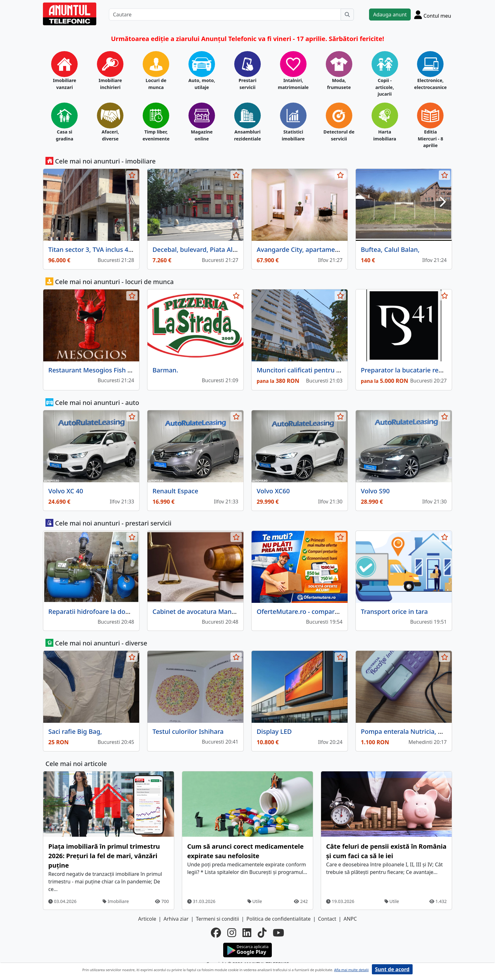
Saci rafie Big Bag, (75, 731)
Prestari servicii (248, 84)
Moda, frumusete (339, 84)
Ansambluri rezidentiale (247, 135)
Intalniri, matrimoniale (293, 84)
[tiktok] (262, 933)
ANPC (350, 919)
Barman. (165, 370)
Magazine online (202, 135)
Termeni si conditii (217, 919)
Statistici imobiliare (293, 135)
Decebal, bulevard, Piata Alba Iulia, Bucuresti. (221, 249)
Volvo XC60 (273, 491)
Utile (255, 901)
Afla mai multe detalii (351, 970)
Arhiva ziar (176, 919)
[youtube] (278, 933)
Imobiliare (116, 901)
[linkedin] (247, 933)
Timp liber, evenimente (156, 135)
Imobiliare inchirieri (110, 84)
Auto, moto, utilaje (202, 84)
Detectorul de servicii (339, 135)
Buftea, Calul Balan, (390, 249)
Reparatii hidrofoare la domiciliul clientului (112, 612)
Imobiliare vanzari (64, 84)
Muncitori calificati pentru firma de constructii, (327, 370)
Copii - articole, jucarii (385, 87)
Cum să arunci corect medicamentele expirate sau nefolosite (245, 851)
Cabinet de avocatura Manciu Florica (207, 612)
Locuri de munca (156, 84)
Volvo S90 (375, 491)
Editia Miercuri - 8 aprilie (430, 139)
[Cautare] (225, 15)
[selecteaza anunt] (132, 175)
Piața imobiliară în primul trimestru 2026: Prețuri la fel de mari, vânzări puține (104, 856)
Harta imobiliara (385, 135)
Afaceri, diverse (110, 135)
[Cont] (433, 15)
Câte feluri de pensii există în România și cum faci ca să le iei (386, 851)
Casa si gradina (65, 135)
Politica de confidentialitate (278, 919)
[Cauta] (347, 15)
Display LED (274, 731)
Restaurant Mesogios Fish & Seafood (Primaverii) (122, 370)
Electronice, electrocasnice (430, 84)
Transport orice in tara (394, 612)
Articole (147, 919)
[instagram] (232, 933)
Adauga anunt (390, 15)
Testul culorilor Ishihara (188, 731)
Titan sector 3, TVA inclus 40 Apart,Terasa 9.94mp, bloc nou (136, 249)
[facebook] (216, 933)
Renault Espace (175, 491)
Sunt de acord (392, 969)
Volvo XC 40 (66, 491)
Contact (327, 919)
